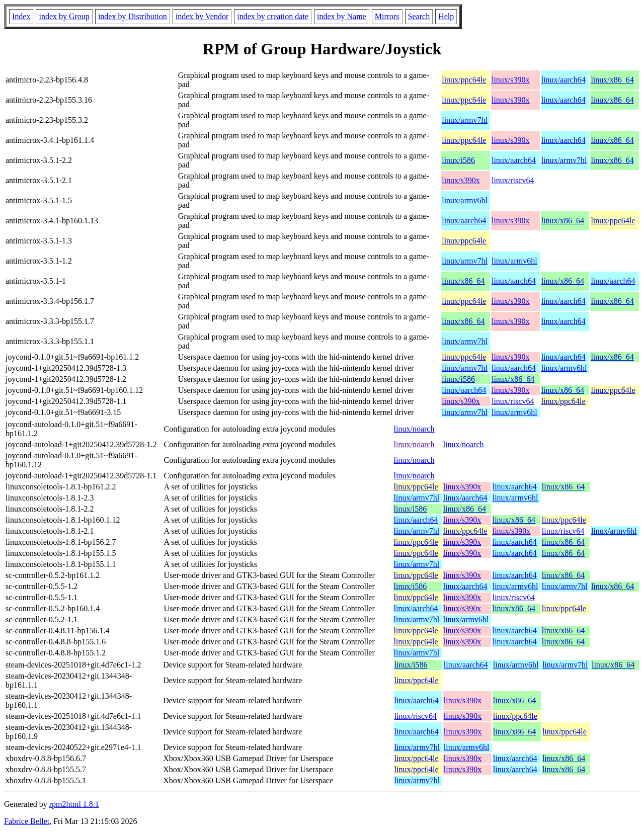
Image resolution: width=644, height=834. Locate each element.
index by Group (64, 16)
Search (419, 16)
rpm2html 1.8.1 (74, 804)
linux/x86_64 (612, 80)
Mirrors (387, 16)
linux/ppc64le (464, 80)
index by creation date (273, 16)
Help (446, 16)
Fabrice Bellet (27, 821)
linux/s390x (511, 80)
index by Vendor (202, 16)
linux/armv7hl (465, 120)
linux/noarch (414, 429)
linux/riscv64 (513, 180)
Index (21, 16)
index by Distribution (133, 16)
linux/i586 (458, 160)
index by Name (342, 16)
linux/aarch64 (563, 80)
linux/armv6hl (465, 200)
